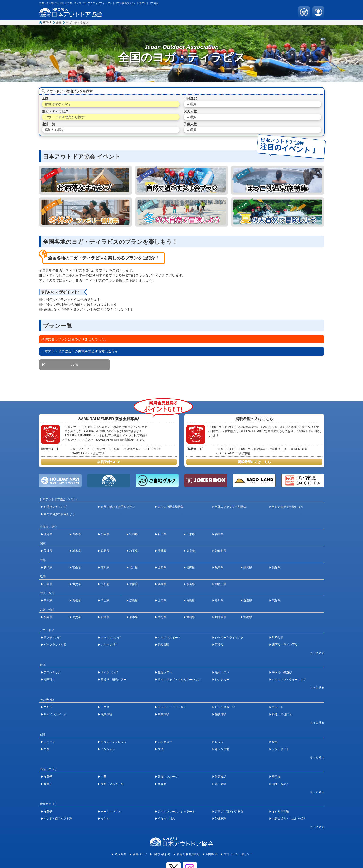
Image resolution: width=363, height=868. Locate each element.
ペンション (108, 749)
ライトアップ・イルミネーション (179, 680)
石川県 (105, 568)
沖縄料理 (221, 819)
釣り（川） (164, 645)
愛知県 (276, 568)
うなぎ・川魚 (166, 819)
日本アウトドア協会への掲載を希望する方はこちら (80, 351)
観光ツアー (165, 672)
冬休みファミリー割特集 (231, 507)
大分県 (162, 617)
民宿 (47, 749)
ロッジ (219, 742)
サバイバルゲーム (55, 714)
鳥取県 (48, 601)
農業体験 (164, 714)
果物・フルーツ (168, 777)
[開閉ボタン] (315, 653)
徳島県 (191, 601)
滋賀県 (77, 584)
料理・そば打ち (282, 714)
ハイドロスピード (169, 638)
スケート (278, 707)
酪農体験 (221, 714)
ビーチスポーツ (225, 707)
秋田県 (162, 534)
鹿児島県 (221, 617)
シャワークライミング (229, 638)
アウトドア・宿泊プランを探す (69, 91)
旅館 (275, 742)
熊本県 (134, 617)
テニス (105, 707)
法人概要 (121, 854)
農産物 (276, 777)
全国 (59, 23)
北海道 (48, 534)
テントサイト (281, 749)
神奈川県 (221, 551)
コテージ (49, 742)
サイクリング (109, 672)
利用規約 (212, 854)
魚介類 (162, 784)
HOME (47, 23)
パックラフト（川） (55, 645)
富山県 (77, 568)
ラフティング (52, 638)
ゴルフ (48, 707)
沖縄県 (248, 617)
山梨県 (162, 568)
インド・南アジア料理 (58, 819)
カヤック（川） (109, 645)
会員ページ (140, 854)
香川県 (219, 601)
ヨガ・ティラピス (77, 23)
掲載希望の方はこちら (254, 462)
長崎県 (105, 617)
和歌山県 (221, 584)
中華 (104, 777)
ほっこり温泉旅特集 (171, 507)
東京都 (191, 551)
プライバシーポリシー (238, 854)
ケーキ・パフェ (111, 812)
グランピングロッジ (114, 742)
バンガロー (165, 742)
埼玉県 (134, 551)
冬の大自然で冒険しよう (288, 507)
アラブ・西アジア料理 (229, 812)
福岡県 (48, 617)
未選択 (191, 104)
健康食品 (221, 777)
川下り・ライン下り (285, 645)
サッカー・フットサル (172, 707)
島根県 (77, 601)
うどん (105, 819)
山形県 (191, 534)
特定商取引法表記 (188, 854)
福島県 (219, 534)
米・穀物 (221, 784)
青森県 (77, 534)
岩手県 (105, 534)
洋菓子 (48, 777)
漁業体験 (106, 714)
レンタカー (222, 680)
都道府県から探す (58, 104)
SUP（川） (278, 638)
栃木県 (77, 551)
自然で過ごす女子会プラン (118, 507)
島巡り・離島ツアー (114, 680)
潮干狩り (49, 680)
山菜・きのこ (281, 784)
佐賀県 (77, 617)
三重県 (48, 584)
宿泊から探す (55, 130)
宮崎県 (191, 617)
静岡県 (248, 568)
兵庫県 (162, 584)
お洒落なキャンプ (55, 507)
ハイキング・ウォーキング (289, 680)
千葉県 (162, 551)
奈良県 (191, 584)
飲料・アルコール (112, 784)
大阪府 (134, 584)
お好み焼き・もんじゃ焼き (289, 819)
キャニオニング (111, 638)
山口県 (162, 601)
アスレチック (52, 672)
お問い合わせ (162, 854)
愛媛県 (248, 601)
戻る (75, 364)
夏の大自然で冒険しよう (59, 514)
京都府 (105, 584)
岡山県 (105, 601)
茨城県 (48, 551)
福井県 (134, 568)
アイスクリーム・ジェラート (176, 812)
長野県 (191, 568)
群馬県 (105, 551)
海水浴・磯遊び (282, 672)
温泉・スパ (222, 672)
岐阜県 (219, 568)
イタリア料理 (281, 812)
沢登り (219, 645)
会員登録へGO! (109, 462)
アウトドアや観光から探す (65, 117)
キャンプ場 (222, 749)
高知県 (276, 601)
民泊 (161, 749)
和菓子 (48, 784)
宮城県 (134, 534)
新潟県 (48, 568)
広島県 (134, 601)
